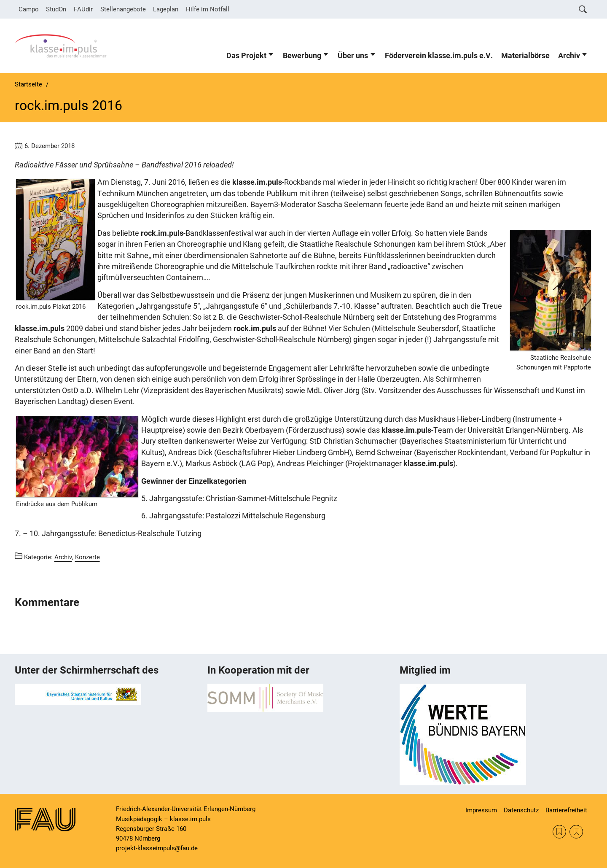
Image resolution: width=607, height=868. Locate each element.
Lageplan (166, 9)
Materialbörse (525, 56)
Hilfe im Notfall (208, 9)
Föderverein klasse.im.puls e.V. (439, 56)
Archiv (569, 56)
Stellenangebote (123, 9)
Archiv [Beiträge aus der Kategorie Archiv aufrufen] (63, 557)
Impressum (481, 810)
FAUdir (83, 9)
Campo (29, 9)
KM (576, 832)
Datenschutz (521, 810)
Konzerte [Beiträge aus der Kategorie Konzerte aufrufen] (87, 557)
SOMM (559, 832)
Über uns (353, 56)
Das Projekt (246, 56)
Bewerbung (302, 56)
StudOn (56, 9)
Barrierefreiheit (566, 810)
